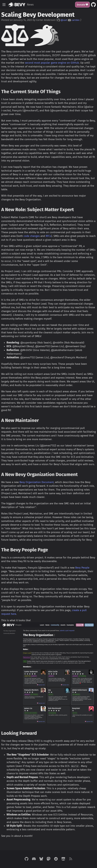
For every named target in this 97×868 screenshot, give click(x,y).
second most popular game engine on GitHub (52, 63)
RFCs (48, 236)
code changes (32, 236)
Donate (83, 5)
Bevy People (82, 568)
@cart (64, 20)
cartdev (76, 20)
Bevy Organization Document (37, 482)
